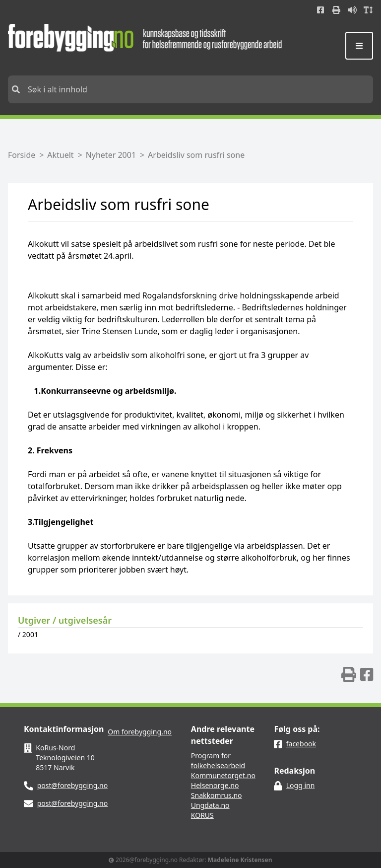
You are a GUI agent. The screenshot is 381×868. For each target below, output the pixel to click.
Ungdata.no (210, 805)
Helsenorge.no (215, 785)
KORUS (202, 815)
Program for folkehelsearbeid (218, 760)
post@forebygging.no (73, 785)
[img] (349, 674)
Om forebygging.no (140, 732)
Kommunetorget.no (223, 775)
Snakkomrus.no (217, 795)
